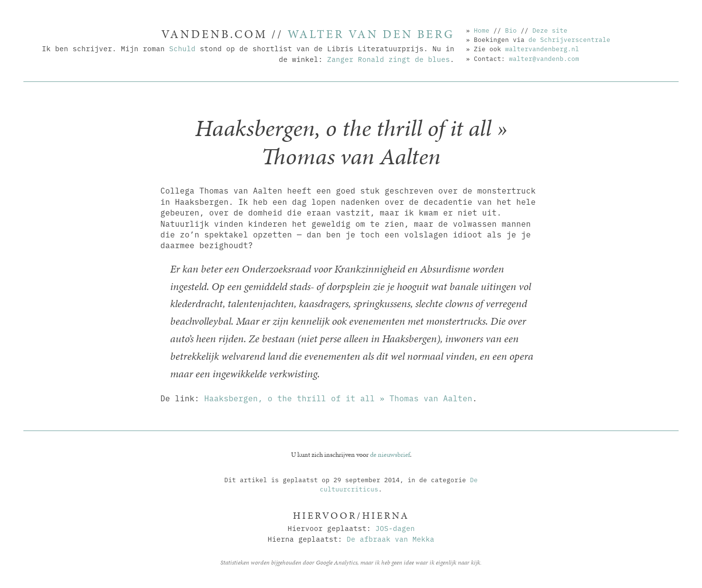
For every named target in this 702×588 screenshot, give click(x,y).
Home (482, 30)
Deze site (550, 30)
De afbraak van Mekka (390, 539)
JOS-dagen (395, 528)
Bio (511, 30)
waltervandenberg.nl (542, 48)
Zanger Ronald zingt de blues (389, 59)
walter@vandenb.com (544, 58)
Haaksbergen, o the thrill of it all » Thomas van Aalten (338, 398)
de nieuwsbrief (390, 454)
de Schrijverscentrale (569, 39)
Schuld (182, 48)
